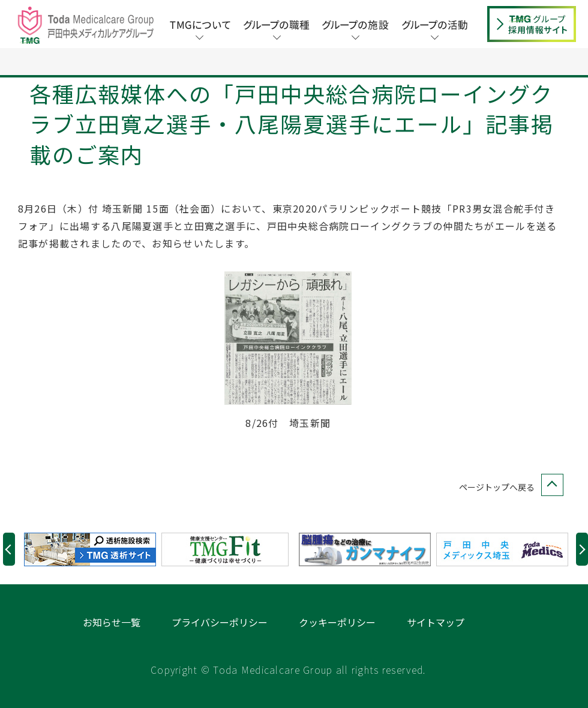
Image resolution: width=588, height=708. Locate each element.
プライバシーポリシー (220, 650)
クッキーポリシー (337, 650)
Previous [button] (9, 577)
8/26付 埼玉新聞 (288, 450)
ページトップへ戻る (509, 515)
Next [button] (582, 577)
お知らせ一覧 (112, 650)
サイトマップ (436, 650)
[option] (93, 577)
